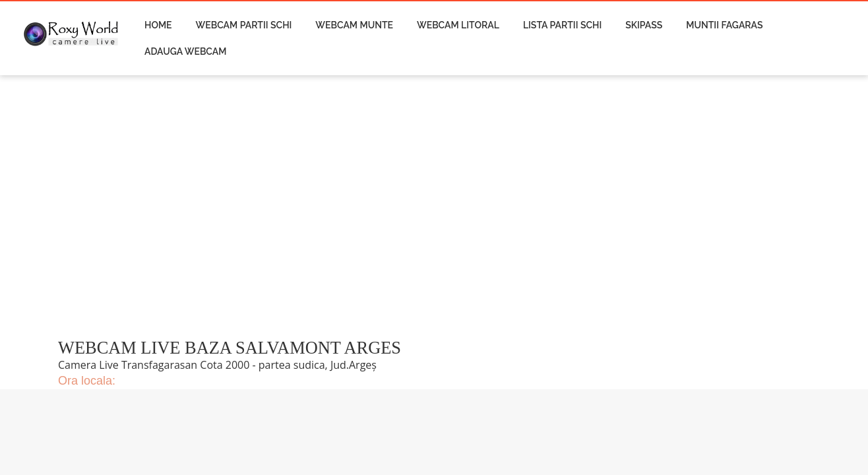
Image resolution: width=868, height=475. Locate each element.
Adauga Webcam (185, 51)
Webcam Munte (354, 25)
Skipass (644, 25)
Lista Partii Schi (562, 25)
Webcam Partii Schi (244, 25)
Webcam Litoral (458, 25)
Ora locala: (87, 381)
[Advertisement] (321, 214)
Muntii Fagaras (724, 25)
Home (158, 25)
